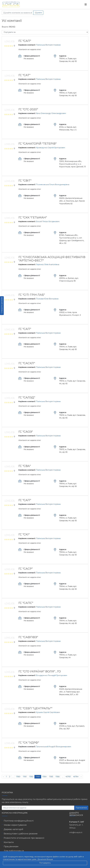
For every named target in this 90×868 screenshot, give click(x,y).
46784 (76, 777)
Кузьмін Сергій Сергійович (48, 712)
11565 (51, 777)
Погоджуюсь (45, 863)
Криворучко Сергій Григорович (51, 148)
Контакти (9, 842)
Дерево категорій (13, 829)
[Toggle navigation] (86, 4)
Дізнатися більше (45, 859)
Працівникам (11, 846)
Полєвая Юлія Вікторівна (47, 299)
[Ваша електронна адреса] (38, 808)
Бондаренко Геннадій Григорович (52, 675)
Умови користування (15, 825)
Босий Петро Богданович (48, 221)
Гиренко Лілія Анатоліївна (48, 264)
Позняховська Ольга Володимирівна (53, 185)
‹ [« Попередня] (3, 777)
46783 (68, 777)
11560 (18, 777)
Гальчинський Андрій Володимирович (54, 747)
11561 (25, 777)
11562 (31, 777)
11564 (44, 777)
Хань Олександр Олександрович (51, 113)
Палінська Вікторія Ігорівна (48, 45)
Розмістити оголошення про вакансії (24, 838)
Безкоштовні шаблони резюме (21, 834)
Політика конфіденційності (19, 821)
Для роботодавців (14, 851)
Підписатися (81, 808)
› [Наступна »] (81, 777)
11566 (57, 777)
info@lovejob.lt (76, 832)
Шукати (38, 13)
